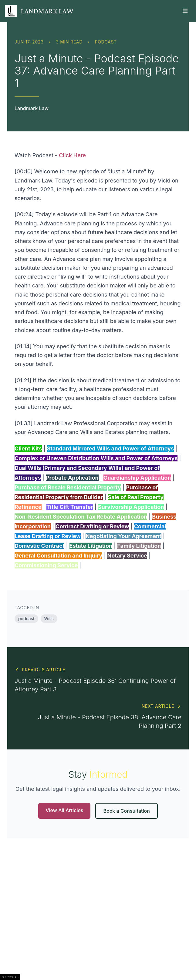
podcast (106, 42)
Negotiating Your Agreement (123, 536)
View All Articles (64, 810)
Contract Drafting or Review (92, 526)
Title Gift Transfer (70, 507)
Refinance (28, 507)
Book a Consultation (126, 811)
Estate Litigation (91, 546)
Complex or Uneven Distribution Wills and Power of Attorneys (96, 458)
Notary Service (127, 556)
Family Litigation (139, 546)
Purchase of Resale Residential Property (68, 487)
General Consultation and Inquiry (58, 556)
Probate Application (72, 478)
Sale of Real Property (136, 497)
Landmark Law (32, 108)
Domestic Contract (39, 546)
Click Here (72, 155)
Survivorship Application (131, 507)
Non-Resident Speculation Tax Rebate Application (81, 517)
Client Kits (28, 448)
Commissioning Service (46, 565)
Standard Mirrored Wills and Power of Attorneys (110, 448)
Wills (49, 619)
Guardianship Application (137, 478)
